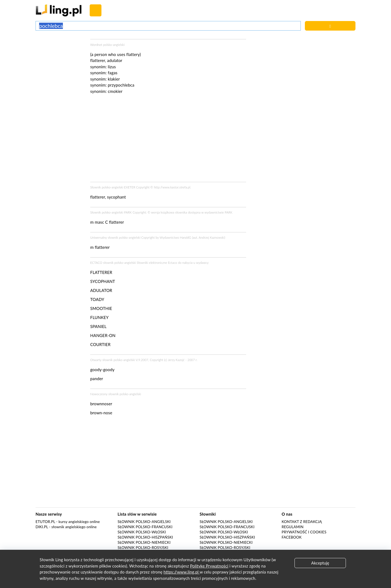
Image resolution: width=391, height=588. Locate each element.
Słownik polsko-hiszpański (145, 537)
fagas (113, 73)
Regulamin (293, 527)
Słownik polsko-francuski (145, 527)
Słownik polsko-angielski (144, 522)
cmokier (115, 91)
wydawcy (202, 263)
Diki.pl (42, 527)
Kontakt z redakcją (302, 522)
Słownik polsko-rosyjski (143, 548)
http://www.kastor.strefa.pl (172, 187)
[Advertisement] (60, 60)
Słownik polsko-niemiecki (144, 542)
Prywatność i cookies (304, 532)
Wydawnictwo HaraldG (176, 237)
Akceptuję (320, 563)
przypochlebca (121, 85)
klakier (114, 79)
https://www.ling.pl (182, 572)
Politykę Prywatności (209, 566)
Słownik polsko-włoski (142, 532)
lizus (112, 67)
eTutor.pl (45, 522)
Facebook (292, 537)
